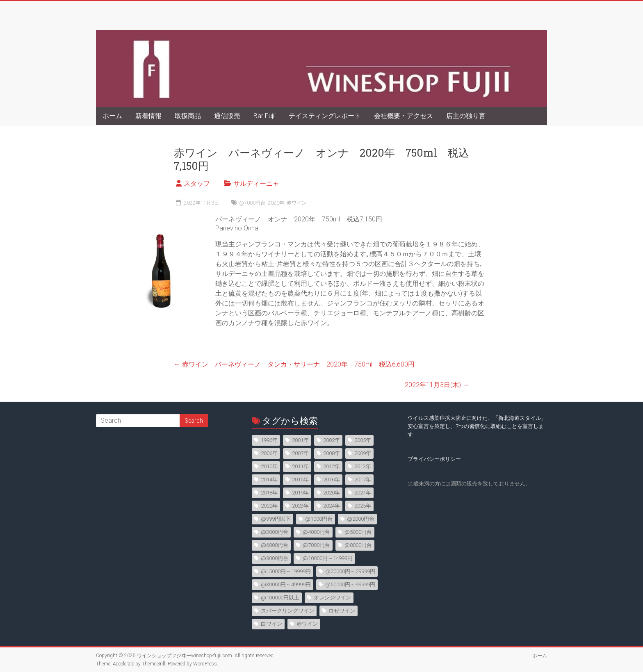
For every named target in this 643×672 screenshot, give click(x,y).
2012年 (332, 466)
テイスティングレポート (325, 116)
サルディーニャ (256, 183)
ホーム (112, 116)
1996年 (269, 440)
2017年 (363, 480)
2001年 (300, 440)
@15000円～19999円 (286, 571)
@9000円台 (275, 558)
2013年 (363, 466)
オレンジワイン (332, 598)
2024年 (332, 506)
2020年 (276, 203)
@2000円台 (361, 519)
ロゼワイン (342, 611)
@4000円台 (316, 532)
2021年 (363, 493)
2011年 (300, 466)
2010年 (269, 466)
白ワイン (271, 624)
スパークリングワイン (287, 611)
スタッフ (197, 183)
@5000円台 (358, 532)
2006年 (269, 453)
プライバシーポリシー (434, 459)
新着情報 (148, 116)
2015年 (300, 480)
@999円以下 (276, 519)
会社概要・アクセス (404, 116)
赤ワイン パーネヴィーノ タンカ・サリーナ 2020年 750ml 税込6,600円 (294, 364)
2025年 (363, 506)
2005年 (363, 440)
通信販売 (227, 116)
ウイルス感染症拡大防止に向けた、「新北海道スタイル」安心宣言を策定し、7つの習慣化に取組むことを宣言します (477, 426)
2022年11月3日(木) (437, 385)
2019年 (300, 493)
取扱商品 (188, 116)
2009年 (363, 453)
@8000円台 (358, 545)
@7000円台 (252, 203)
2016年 (332, 480)
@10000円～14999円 (328, 558)
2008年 (332, 453)
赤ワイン (296, 203)
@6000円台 (275, 545)
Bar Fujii (264, 116)
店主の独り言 (466, 116)
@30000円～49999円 (286, 584)
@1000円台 (319, 519)
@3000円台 (275, 532)
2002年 (332, 440)
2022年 (269, 506)
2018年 (269, 493)
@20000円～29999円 (350, 571)
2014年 (269, 480)
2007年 (300, 453)
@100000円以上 (280, 598)
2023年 (300, 506)
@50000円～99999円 (350, 584)
